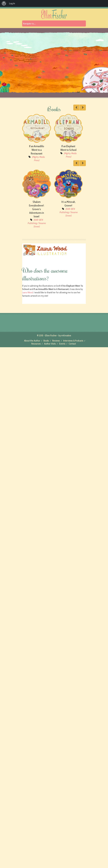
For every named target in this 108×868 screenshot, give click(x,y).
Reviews (56, 341)
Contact (72, 344)
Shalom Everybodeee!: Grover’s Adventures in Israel (37, 209)
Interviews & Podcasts (73, 341)
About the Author (32, 341)
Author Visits (50, 344)
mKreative (66, 335)
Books (46, 341)
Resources (36, 344)
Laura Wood (28, 292)
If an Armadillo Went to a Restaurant (37, 150)
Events (62, 344)
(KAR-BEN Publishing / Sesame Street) (37, 223)
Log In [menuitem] (12, 3)
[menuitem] (4, 3)
